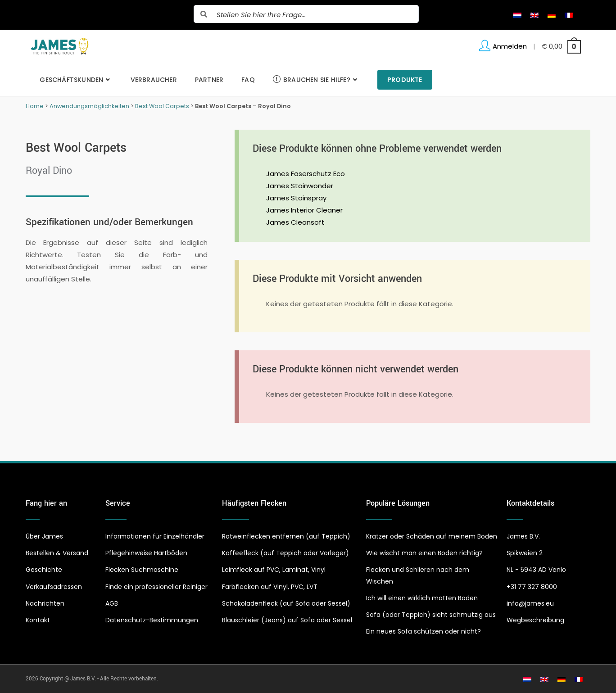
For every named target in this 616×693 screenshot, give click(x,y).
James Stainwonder (300, 186)
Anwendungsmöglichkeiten (89, 106)
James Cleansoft (295, 222)
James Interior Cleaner (304, 210)
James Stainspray (296, 198)
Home (35, 106)
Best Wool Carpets (162, 106)
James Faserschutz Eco (306, 174)
